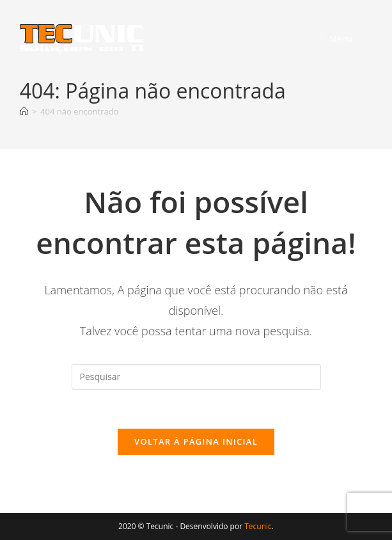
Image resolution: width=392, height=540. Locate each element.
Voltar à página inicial (196, 441)
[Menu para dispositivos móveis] (337, 38)
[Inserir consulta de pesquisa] (196, 377)
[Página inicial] (24, 111)
